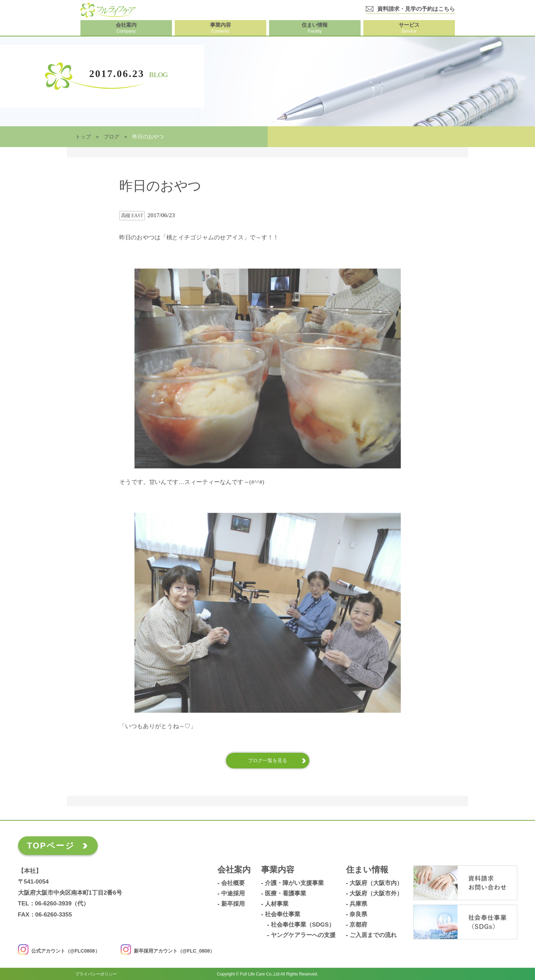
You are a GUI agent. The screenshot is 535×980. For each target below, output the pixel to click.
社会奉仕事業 (283, 914)
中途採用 (233, 894)
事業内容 (278, 870)
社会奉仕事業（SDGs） (303, 925)
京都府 (358, 925)
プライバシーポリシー (96, 974)
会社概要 (233, 883)
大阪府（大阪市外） (376, 894)
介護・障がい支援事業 (294, 883)
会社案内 (234, 870)
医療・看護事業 (286, 894)
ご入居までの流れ (373, 935)
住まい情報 (367, 870)
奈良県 (358, 914)
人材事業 (277, 904)
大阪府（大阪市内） (376, 883)
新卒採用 (233, 904)
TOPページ (51, 846)
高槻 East (132, 216)
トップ (83, 137)
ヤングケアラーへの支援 (303, 935)
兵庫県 (358, 904)
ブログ (111, 137)
